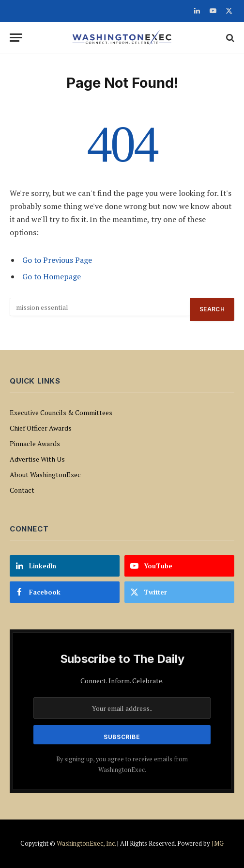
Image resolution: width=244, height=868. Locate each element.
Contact (22, 490)
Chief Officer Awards (41, 428)
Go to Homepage (52, 276)
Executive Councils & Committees (61, 412)
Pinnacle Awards (35, 443)
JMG (218, 843)
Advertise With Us (37, 459)
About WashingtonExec (45, 474)
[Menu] (16, 38)
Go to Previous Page (57, 260)
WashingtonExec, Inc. (86, 843)
